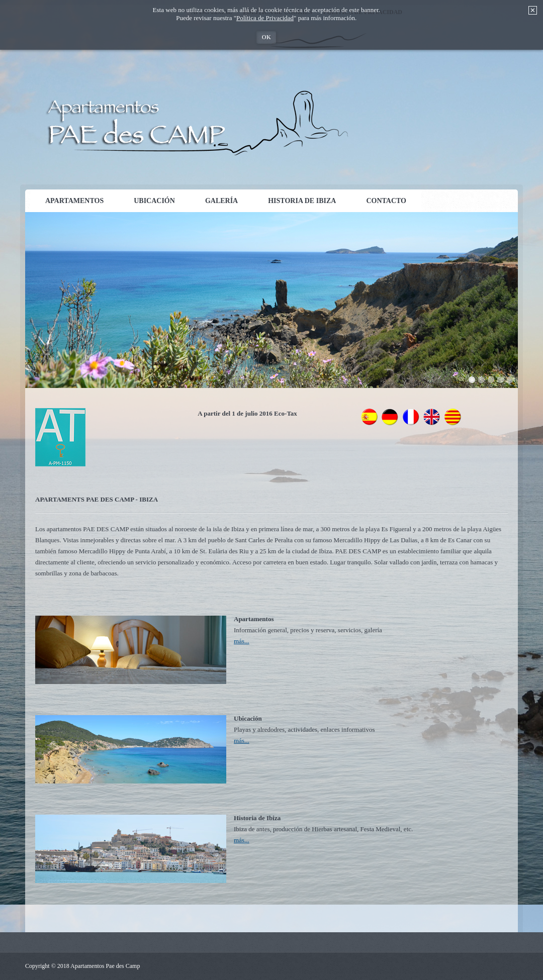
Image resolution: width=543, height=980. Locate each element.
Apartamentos (74, 201)
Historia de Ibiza (302, 201)
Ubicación (154, 201)
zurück (15, 298)
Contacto (386, 201)
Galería (221, 201)
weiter (528, 298)
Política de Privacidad (265, 18)
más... (242, 641)
